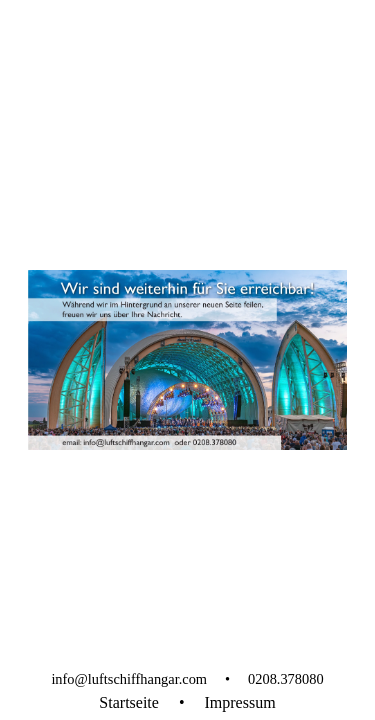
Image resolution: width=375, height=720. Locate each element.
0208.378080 (286, 679)
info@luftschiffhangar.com (129, 679)
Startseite (129, 702)
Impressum (240, 702)
